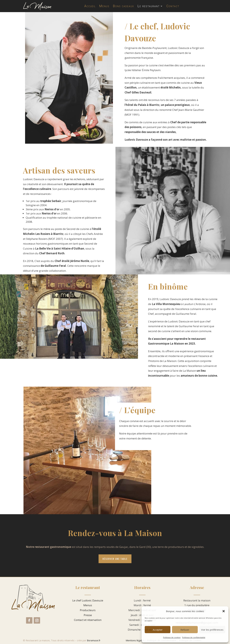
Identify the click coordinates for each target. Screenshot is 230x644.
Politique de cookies (172, 637)
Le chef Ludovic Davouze (88, 600)
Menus (104, 6)
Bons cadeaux (123, 6)
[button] (224, 611)
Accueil (90, 6)
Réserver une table (115, 559)
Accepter (158, 630)
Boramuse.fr (94, 640)
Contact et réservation (88, 620)
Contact (173, 6)
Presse (88, 615)
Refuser (185, 630)
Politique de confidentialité (194, 637)
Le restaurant (149, 6)
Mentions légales (135, 640)
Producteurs (88, 610)
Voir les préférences (212, 630)
